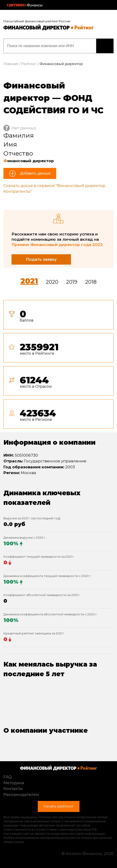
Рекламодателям (21, 794)
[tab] (58, 366)
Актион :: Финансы (25, 5)
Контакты (13, 789)
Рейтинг (29, 64)
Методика (14, 783)
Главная (11, 64)
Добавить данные (35, 173)
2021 (29, 281)
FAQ (8, 777)
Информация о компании (50, 442)
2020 (52, 282)
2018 (91, 282)
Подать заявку (41, 259)
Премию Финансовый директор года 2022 (57, 245)
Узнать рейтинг (105, 46)
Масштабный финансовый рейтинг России (37, 21)
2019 (72, 282)
